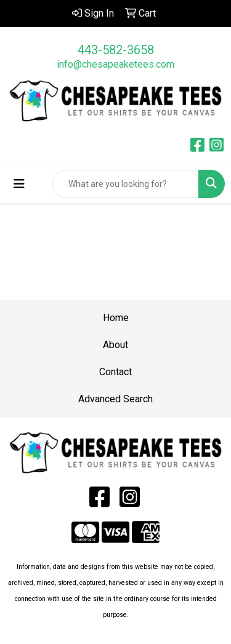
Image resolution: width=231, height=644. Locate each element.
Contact (115, 372)
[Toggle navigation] (19, 184)
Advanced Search (115, 399)
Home (116, 318)
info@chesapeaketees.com (115, 64)
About (115, 345)
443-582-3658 (116, 50)
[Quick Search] (126, 184)
